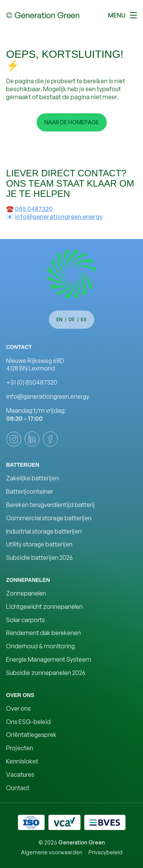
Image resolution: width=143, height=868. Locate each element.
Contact (18, 788)
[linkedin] (32, 439)
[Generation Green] (72, 274)
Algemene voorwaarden (52, 852)
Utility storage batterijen (39, 544)
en (59, 319)
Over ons (18, 708)
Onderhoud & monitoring (40, 646)
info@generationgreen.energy (59, 217)
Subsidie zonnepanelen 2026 (46, 673)
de (72, 319)
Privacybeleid (105, 852)
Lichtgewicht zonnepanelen (44, 607)
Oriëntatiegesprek (31, 735)
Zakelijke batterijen (32, 478)
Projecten (20, 748)
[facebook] (50, 439)
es (84, 319)
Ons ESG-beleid (28, 722)
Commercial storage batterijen (49, 518)
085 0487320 (34, 209)
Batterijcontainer (30, 491)
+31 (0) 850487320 (32, 382)
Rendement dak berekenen (43, 633)
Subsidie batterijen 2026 (39, 558)
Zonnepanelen (26, 593)
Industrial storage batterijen (44, 531)
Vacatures (20, 775)
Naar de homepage (72, 122)
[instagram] (14, 439)
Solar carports (26, 620)
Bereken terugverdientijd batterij (51, 505)
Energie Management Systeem (49, 659)
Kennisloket (22, 761)
